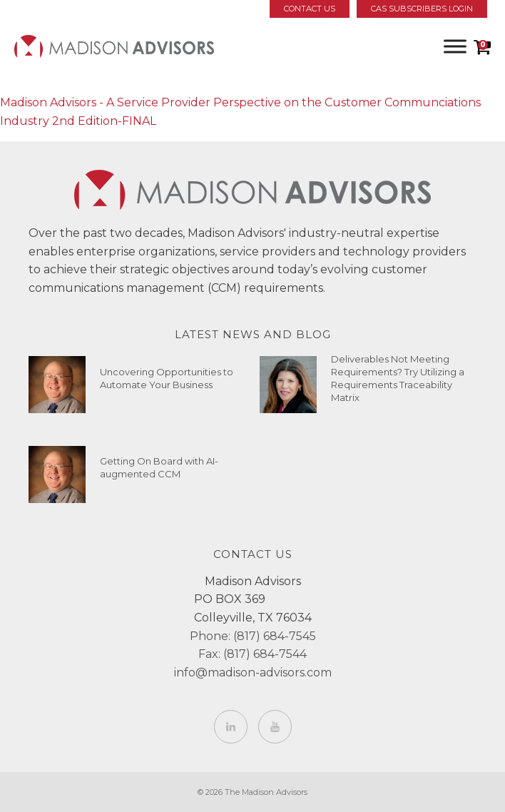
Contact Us (310, 9)
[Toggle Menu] (455, 46)
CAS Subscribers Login (422, 9)
